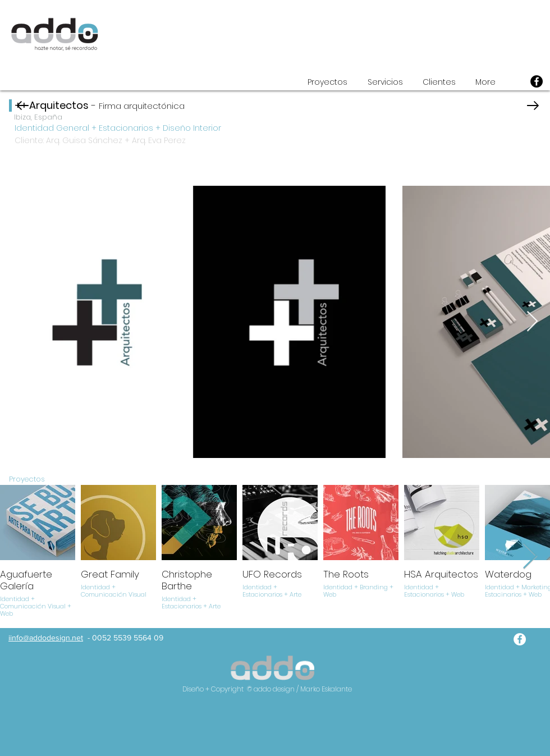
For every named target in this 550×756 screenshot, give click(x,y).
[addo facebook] (520, 639)
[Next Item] (532, 322)
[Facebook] (537, 81)
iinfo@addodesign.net (46, 638)
